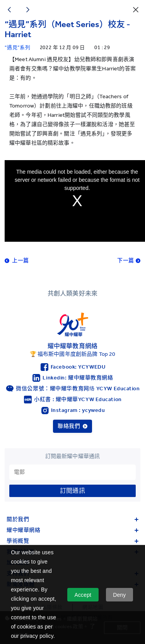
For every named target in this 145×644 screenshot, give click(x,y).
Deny (119, 595)
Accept (83, 595)
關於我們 (72, 519)
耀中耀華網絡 (72, 530)
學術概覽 (72, 541)
